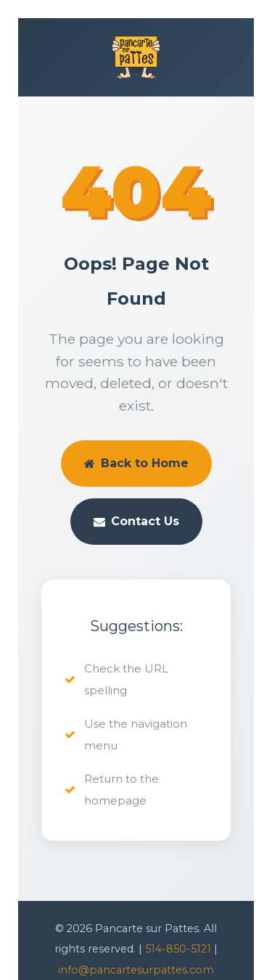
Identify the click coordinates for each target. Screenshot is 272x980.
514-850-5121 (178, 949)
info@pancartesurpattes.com (136, 970)
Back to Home (136, 463)
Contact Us (136, 521)
